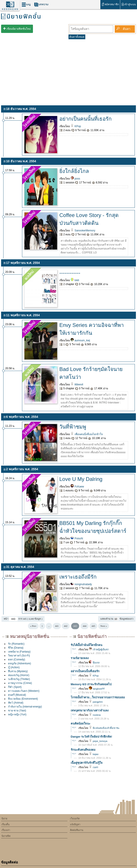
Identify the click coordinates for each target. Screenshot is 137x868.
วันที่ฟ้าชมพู (73, 427)
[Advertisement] (68, 72)
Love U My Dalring (81, 479)
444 (85, 626)
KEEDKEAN (10, 9)
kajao (94, 754)
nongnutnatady (81, 584)
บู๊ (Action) (14, 667)
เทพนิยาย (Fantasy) (19, 652)
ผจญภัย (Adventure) (20, 663)
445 (93, 626)
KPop (76, 126)
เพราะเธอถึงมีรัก (78, 577)
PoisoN (77, 538)
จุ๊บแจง (94, 663)
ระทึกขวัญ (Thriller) (19, 679)
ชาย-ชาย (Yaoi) (17, 711)
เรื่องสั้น (6, 824)
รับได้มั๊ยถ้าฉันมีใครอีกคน (86, 645)
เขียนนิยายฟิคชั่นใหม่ (19, 29)
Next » (104, 626)
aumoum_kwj (80, 340)
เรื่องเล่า (6, 830)
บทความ (41, 4)
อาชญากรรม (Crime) (20, 683)
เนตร (93, 767)
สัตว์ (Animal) (16, 703)
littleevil (77, 384)
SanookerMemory (83, 231)
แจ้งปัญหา (75, 824)
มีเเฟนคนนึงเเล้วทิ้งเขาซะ (104, 728)
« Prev (33, 626)
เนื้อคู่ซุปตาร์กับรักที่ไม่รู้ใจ (87, 763)
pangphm (96, 702)
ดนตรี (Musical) (17, 695)
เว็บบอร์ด (75, 818)
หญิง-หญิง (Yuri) (17, 714)
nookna (95, 715)
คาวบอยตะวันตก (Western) (24, 691)
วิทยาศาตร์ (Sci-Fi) (19, 656)
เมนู (26, 4)
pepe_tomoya (98, 741)
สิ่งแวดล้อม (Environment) (23, 699)
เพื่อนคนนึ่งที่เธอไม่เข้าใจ (86, 434)
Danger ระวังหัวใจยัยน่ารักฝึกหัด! (91, 737)
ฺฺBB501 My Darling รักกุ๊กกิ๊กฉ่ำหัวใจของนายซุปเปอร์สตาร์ (93, 527)
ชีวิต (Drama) (16, 648)
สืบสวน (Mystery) (18, 671)
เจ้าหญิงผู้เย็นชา (99, 649)
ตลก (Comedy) (17, 660)
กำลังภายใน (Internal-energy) (25, 707)
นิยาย (4, 818)
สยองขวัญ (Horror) (19, 675)
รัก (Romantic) (16, 644)
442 (66, 626)
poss (75, 179)
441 (57, 626)
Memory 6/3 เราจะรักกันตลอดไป (91, 684)
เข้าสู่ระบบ (129, 4)
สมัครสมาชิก (110, 4)
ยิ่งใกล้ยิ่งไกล (74, 171)
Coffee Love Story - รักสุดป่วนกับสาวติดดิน (89, 219)
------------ (70, 273)
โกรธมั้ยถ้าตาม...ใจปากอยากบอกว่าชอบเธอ (98, 697)
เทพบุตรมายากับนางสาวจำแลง (90, 710)
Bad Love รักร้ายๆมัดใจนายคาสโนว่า (91, 373)
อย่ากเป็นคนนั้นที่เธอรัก (86, 119)
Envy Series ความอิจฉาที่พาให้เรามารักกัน (92, 329)
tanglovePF (97, 689)
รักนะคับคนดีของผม (83, 750)
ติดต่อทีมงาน (77, 830)
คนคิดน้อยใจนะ (80, 724)
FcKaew (77, 487)
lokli (75, 280)
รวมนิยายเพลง (80, 658)
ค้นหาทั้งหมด (77, 37)
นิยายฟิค (6, 836)
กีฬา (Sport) (15, 687)
